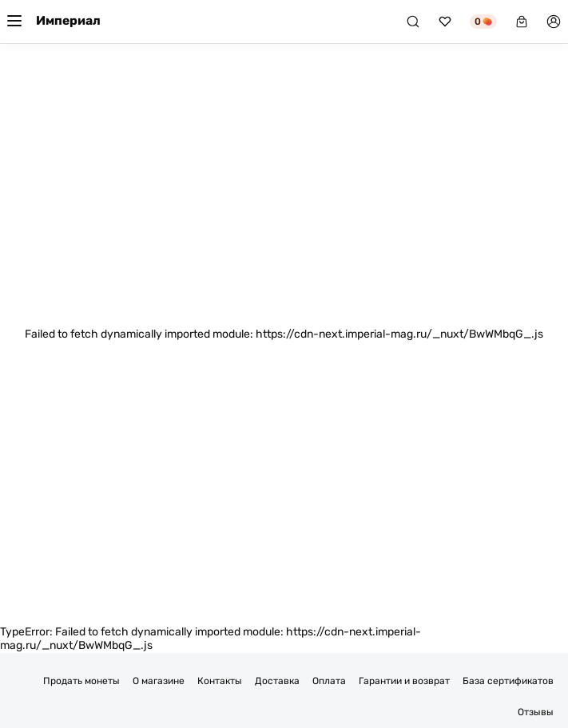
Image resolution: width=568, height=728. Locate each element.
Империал (68, 21)
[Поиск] (413, 22)
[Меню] (14, 22)
